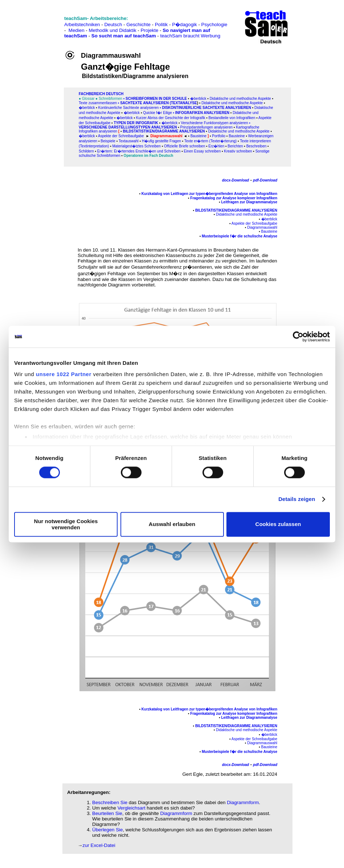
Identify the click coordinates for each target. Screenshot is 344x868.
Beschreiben (257, 146)
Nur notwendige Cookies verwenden (66, 524)
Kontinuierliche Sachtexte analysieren (128, 108)
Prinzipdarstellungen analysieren (207, 127)
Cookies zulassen (278, 524)
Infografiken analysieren (202, 113)
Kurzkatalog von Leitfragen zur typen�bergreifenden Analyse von (198, 194)
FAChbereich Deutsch (101, 94)
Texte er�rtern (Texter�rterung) (211, 141)
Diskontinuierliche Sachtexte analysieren (206, 108)
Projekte (149, 30)
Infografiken (266, 194)
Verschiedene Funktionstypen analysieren (214, 123)
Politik (161, 25)
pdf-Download (265, 180)
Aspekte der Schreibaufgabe (121, 136)
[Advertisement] (37, 22)
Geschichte (138, 25)
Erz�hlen (216, 146)
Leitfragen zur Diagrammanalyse (249, 202)
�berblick (198, 99)
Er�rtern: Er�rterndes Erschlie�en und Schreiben (139, 151)
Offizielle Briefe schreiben (185, 146)
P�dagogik (185, 25)
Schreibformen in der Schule (156, 99)
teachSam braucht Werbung (190, 36)
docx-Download (236, 180)
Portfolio (219, 136)
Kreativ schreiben (238, 151)
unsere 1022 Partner (64, 374)
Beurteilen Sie (107, 813)
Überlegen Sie (107, 830)
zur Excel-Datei (99, 845)
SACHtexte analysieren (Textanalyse (159, 103)
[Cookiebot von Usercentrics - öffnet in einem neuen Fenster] (298, 337)
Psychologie (214, 25)
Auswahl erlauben (172, 524)
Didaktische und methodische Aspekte (240, 99)
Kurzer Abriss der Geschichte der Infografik (171, 118)
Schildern (86, 151)
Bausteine (237, 136)
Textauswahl (129, 141)
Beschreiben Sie (110, 802)
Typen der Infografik (136, 123)
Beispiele (108, 141)
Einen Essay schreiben (202, 151)
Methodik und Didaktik (113, 30)
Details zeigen (297, 499)
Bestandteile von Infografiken (232, 118)
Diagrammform (243, 802)
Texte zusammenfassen (98, 103)
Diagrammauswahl (262, 227)
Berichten (235, 146)
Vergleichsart (132, 808)
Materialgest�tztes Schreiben (136, 146)
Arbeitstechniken (82, 25)
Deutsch (113, 25)
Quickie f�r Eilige (157, 113)
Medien (77, 30)
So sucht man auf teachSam (124, 36)
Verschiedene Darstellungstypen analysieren (128, 127)
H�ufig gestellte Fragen (161, 141)
